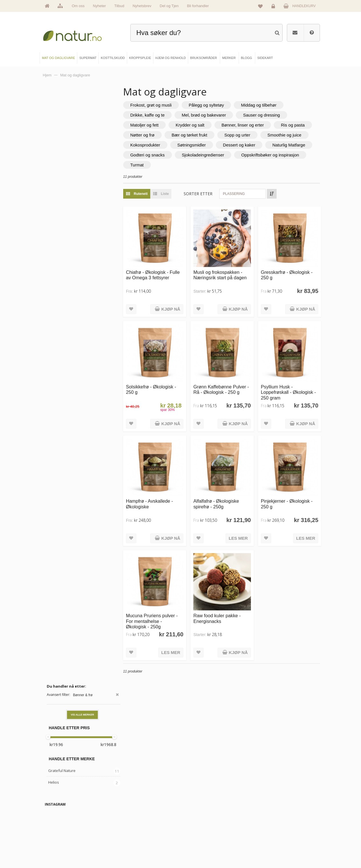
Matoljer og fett (156, 125)
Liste (171, 194)
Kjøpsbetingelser (268, 840)
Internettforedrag (202, 830)
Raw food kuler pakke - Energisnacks (225, 603)
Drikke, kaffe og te (159, 115)
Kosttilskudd (129, 830)
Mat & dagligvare (133, 811)
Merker (56, 830)
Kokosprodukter (208, 145)
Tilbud (119, 6)
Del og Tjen (169, 6)
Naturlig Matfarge (207, 155)
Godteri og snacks (258, 155)
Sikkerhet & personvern (272, 849)
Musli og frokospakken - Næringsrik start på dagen (228, 271)
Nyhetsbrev (142, 6)
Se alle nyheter (61, 840)
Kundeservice (266, 830)
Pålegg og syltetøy (218, 105)
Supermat (128, 820)
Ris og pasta (154, 135)
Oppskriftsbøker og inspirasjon (230, 165)
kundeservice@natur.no (180, 774)
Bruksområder (201, 820)
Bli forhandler (198, 6)
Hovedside (58, 811)
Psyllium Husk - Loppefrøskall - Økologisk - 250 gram (291, 385)
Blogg (195, 811)
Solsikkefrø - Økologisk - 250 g (163, 382)
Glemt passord (266, 820)
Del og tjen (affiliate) (205, 840)
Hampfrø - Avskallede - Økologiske (161, 492)
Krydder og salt (201, 125)
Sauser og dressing (273, 115)
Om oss (78, 6)
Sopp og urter (290, 135)
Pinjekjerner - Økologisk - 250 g (290, 492)
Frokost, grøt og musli (162, 105)
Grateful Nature (62, 176)
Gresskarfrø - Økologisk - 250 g (290, 271)
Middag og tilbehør (270, 105)
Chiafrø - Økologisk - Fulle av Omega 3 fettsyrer (159, 274)
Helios (54, 188)
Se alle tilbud (60, 849)
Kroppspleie (129, 840)
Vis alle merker (82, 121)
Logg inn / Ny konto (270, 811)
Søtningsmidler (254, 145)
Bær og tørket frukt (242, 135)
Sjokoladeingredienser (163, 165)
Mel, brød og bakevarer (215, 115)
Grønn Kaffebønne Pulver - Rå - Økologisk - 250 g (227, 382)
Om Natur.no (60, 820)
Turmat (283, 165)
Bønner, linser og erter (254, 125)
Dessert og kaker (158, 155)
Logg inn (274, 7)
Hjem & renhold (132, 849)
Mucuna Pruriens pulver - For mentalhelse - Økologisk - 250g (163, 606)
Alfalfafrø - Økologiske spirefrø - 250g (224, 492)
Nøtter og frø (195, 135)
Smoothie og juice (159, 145)
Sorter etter (210, 194)
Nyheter (100, 6)
